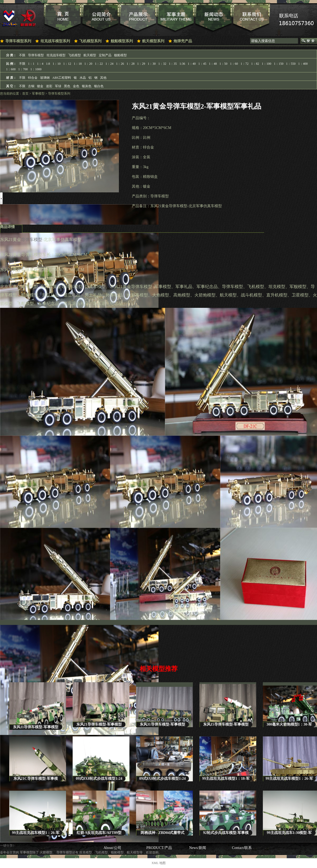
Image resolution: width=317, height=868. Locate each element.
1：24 (109, 64)
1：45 (202, 64)
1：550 (291, 64)
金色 (76, 86)
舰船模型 (120, 55)
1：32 (162, 64)
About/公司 (112, 848)
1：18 (78, 64)
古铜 (31, 86)
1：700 (23, 69)
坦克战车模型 (56, 55)
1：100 (267, 64)
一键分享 (6, 846)
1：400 (303, 64)
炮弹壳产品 (183, 41)
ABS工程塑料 (62, 78)
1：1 (31, 64)
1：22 (99, 64)
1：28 (130, 64)
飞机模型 (74, 55)
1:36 (182, 64)
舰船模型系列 (122, 41)
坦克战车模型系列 (55, 41)
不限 (22, 55)
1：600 (11, 69)
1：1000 (36, 69)
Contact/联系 (242, 848)
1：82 (255, 64)
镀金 (40, 86)
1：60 (234, 64)
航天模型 (90, 55)
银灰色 (87, 86)
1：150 (279, 64)
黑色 (67, 86)
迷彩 (49, 86)
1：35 (173, 64)
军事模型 (38, 94)
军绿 (58, 86)
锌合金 (33, 78)
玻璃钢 (45, 78)
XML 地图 (158, 863)
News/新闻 (198, 848)
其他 (103, 78)
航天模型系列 (153, 41)
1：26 (120, 64)
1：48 (213, 64)
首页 (25, 94)
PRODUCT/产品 (159, 848)
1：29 (141, 64)
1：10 (57, 64)
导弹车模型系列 (18, 41)
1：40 (192, 64)
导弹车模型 (36, 55)
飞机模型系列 (90, 41)
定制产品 (105, 55)
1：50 (223, 64)
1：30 (152, 64)
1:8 (48, 64)
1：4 (40, 64)
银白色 (99, 86)
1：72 (245, 64)
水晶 (83, 78)
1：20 (88, 64)
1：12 (67, 64)
